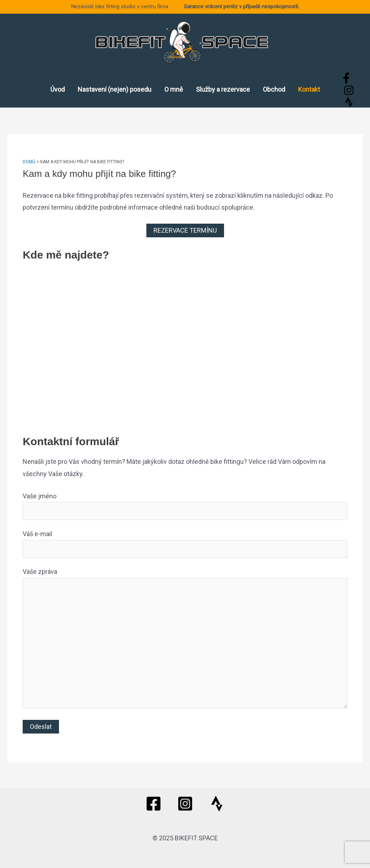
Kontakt (309, 89)
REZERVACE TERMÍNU (185, 230)
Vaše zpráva (185, 640)
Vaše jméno (185, 506)
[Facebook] (346, 78)
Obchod (274, 89)
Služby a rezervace (223, 89)
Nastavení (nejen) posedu (115, 89)
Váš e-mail (185, 544)
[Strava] (349, 102)
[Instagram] (349, 90)
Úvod (58, 89)
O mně (174, 89)
